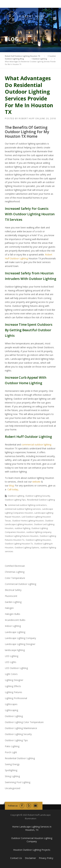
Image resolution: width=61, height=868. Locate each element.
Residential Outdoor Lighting (41, 500)
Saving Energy (12, 764)
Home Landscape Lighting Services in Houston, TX (32, 828)
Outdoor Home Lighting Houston (28, 521)
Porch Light (11, 752)
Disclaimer (30, 858)
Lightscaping (11, 710)
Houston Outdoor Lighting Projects (32, 850)
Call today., (13, 489)
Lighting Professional (16, 698)
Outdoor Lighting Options (27, 547)
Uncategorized (13, 788)
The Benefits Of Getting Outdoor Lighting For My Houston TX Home (27, 132)
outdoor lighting (22, 528)
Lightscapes (11, 704)
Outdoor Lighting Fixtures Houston (22, 536)
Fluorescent (11, 596)
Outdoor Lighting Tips (15, 500)
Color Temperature (15, 578)
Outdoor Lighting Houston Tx (19, 544)
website (36, 482)
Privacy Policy (46, 858)
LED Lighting (12, 656)
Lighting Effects (13, 686)
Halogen (9, 608)
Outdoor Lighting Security (38, 496)
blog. (11, 486)
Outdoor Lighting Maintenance (21, 728)
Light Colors (11, 674)
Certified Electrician (15, 566)
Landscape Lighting (15, 632)
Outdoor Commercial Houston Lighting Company (32, 840)
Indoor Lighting (13, 626)
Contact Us (16, 858)
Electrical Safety (13, 590)
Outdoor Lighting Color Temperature (24, 722)
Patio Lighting (12, 746)
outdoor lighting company (39, 532)
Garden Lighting (13, 602)
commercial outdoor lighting (36, 445)
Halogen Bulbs (13, 614)
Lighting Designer (14, 680)
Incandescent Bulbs (15, 620)
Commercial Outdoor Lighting (20, 584)
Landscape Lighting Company (20, 638)
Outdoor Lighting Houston (38, 540)
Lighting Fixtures (14, 692)
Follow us (13, 806)
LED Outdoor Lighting (16, 668)
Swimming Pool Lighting (18, 782)
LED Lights (11, 662)
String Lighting (12, 776)
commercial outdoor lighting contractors (27, 505)
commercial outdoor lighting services (23, 509)
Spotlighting (11, 770)
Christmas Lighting (15, 572)
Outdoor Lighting (16, 496)
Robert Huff (27, 118)
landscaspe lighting (15, 650)
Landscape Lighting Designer (20, 644)
